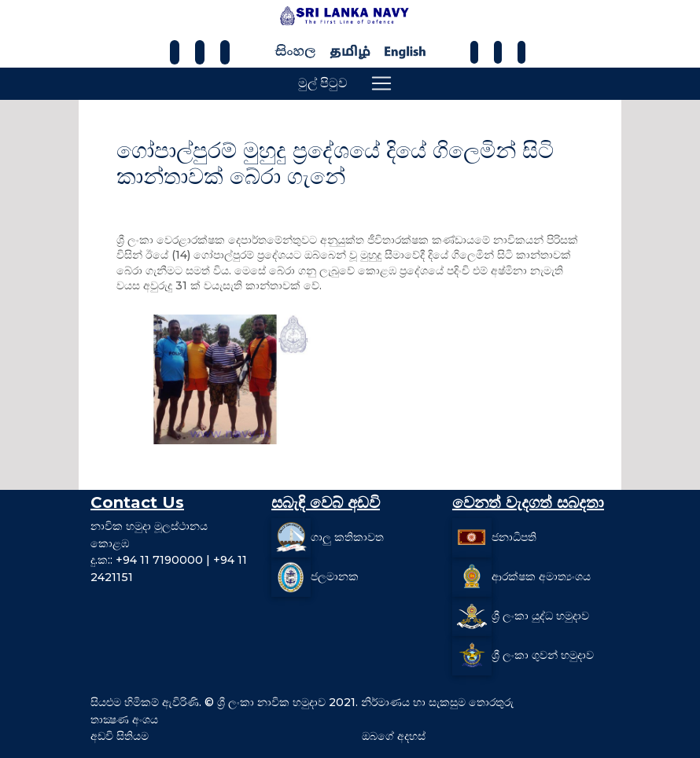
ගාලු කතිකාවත (347, 537)
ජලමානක (335, 576)
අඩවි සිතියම (120, 736)
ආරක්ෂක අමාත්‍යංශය (541, 576)
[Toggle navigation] (381, 83)
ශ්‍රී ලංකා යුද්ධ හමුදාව (540, 616)
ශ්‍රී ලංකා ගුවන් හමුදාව (543, 655)
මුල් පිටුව (323, 83)
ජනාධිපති (514, 537)
